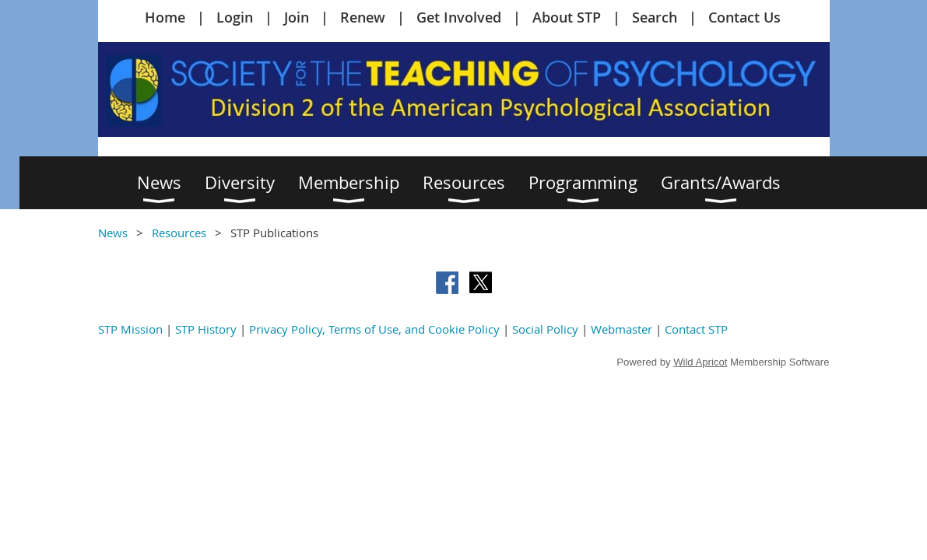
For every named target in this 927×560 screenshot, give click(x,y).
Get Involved (459, 17)
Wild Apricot (700, 362)
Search (655, 17)
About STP (567, 17)
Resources (179, 233)
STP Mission (130, 329)
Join (297, 17)
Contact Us (744, 17)
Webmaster (622, 329)
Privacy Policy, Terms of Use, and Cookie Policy (374, 329)
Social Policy (545, 329)
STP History (206, 329)
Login (235, 17)
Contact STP (696, 329)
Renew (363, 17)
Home (165, 17)
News (113, 233)
